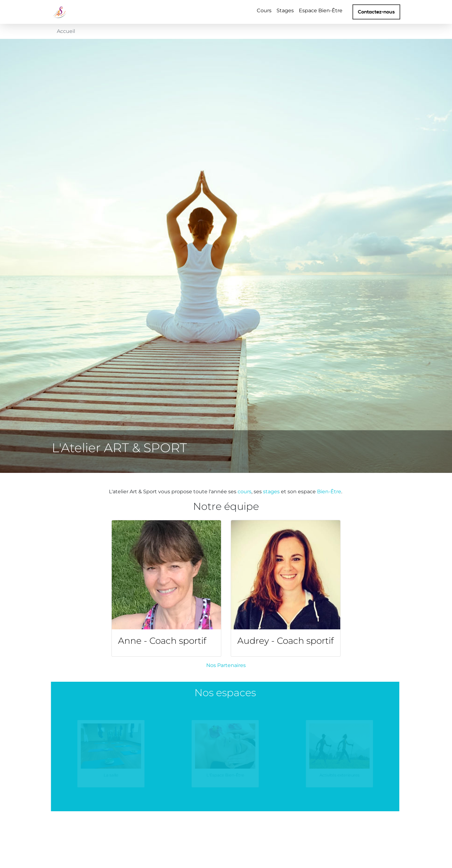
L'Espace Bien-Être (218, 774)
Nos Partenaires (226, 665)
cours (245, 492)
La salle (104, 774)
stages (272, 492)
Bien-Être (329, 492)
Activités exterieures (333, 774)
